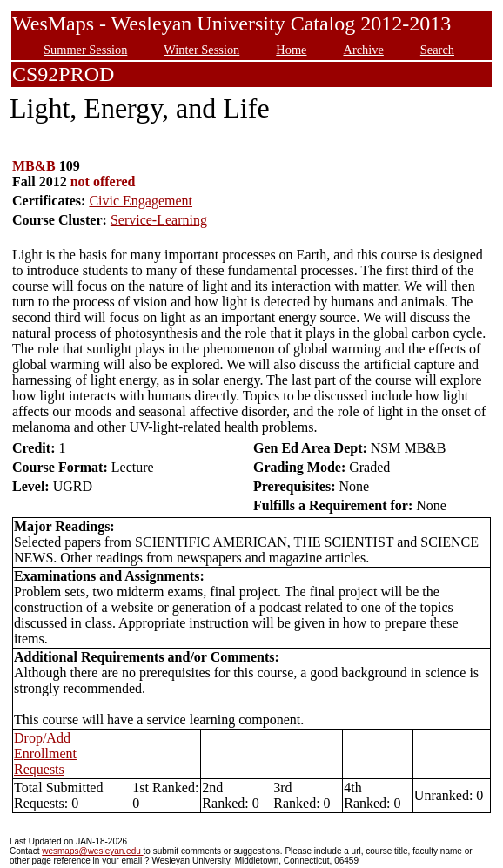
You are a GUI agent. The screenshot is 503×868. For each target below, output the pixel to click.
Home (291, 50)
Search (437, 50)
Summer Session (85, 50)
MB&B (34, 166)
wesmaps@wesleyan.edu (92, 851)
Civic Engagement (141, 201)
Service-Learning (159, 220)
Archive (363, 50)
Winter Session (201, 50)
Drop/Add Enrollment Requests (45, 754)
